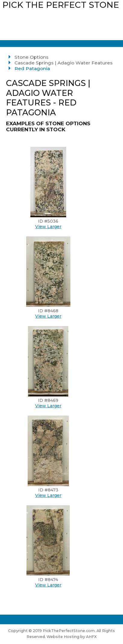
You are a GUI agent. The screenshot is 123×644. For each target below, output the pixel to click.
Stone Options (31, 57)
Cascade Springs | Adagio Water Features (63, 63)
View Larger (48, 227)
